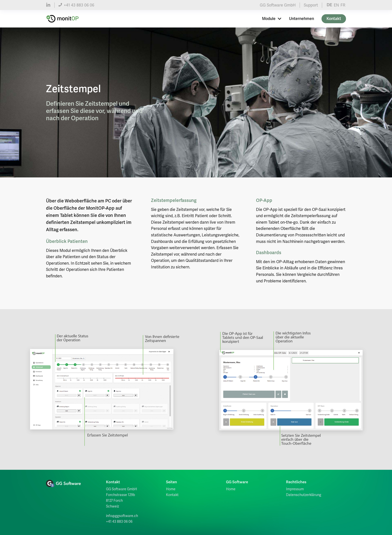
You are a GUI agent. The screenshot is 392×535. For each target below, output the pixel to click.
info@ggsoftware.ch (122, 516)
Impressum (295, 489)
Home (171, 489)
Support (311, 5)
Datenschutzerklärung (304, 495)
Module (272, 19)
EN (336, 5)
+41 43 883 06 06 (76, 5)
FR (343, 5)
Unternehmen (301, 19)
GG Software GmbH (278, 5)
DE (329, 5)
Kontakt (334, 19)
